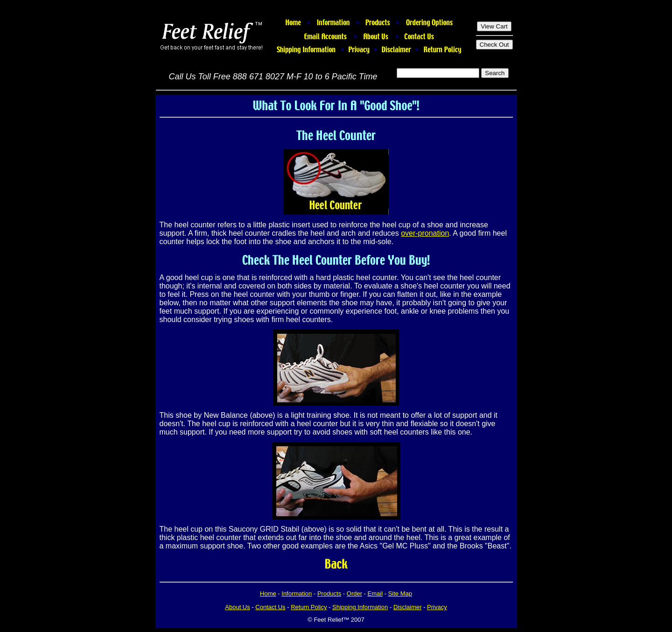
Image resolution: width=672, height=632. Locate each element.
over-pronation (425, 233)
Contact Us (270, 607)
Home (268, 593)
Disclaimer (408, 607)
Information (297, 593)
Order (354, 593)
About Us (237, 607)
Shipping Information (360, 607)
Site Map (400, 593)
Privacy (437, 607)
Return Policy (309, 607)
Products (329, 593)
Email (375, 593)
